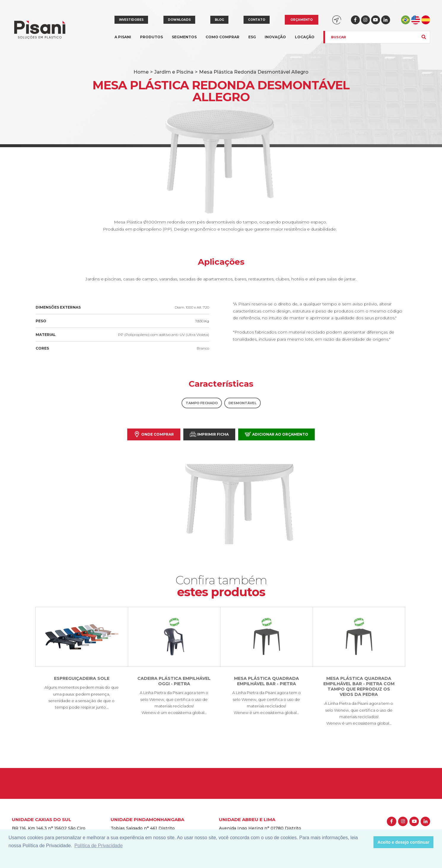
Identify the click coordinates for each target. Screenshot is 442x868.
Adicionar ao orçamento (276, 434)
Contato (257, 20)
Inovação (275, 37)
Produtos (151, 41)
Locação (305, 37)
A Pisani (123, 41)
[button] (367, 842)
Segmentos (184, 41)
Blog (219, 20)
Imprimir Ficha (209, 434)
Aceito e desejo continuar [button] (404, 842)
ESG (252, 37)
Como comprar (222, 37)
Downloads (179, 20)
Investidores (131, 20)
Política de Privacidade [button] (99, 846)
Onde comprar (154, 434)
